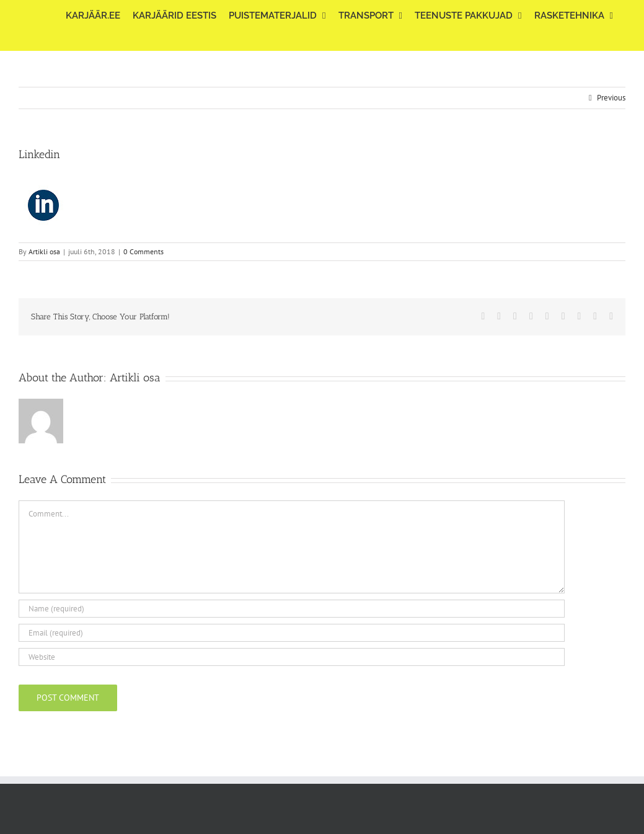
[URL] (292, 657)
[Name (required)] (292, 609)
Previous (611, 98)
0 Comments (143, 251)
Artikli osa (44, 251)
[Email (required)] (292, 633)
